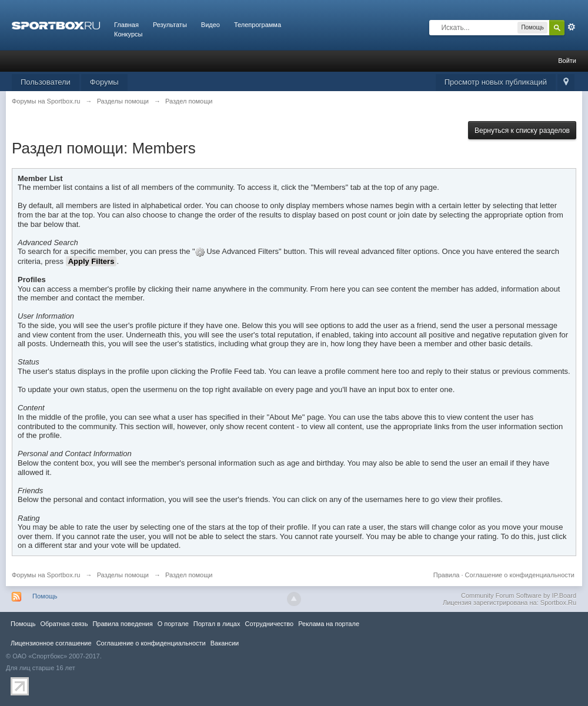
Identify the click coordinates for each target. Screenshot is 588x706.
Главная (126, 25)
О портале (173, 624)
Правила (447, 575)
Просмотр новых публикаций (496, 82)
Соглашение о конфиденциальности (520, 575)
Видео (211, 25)
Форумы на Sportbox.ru (46, 575)
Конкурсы (128, 34)
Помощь (45, 596)
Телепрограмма (258, 25)
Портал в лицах (217, 624)
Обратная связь (64, 624)
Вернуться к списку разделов (522, 131)
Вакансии (225, 643)
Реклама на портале (329, 624)
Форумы (104, 82)
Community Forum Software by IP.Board (519, 595)
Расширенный (572, 27)
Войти (567, 61)
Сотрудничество (269, 624)
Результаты (170, 25)
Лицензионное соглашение (51, 643)
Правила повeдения (122, 624)
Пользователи (46, 82)
